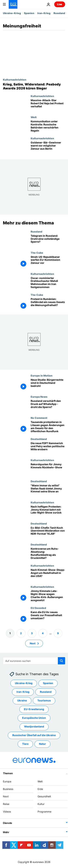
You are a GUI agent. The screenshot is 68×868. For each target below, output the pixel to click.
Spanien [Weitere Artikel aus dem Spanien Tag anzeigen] (48, 683)
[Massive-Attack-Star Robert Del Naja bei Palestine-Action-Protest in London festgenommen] (48, 105)
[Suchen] (34, 661)
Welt (34, 117)
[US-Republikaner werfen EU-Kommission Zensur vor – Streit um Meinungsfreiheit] (48, 262)
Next (6, 796)
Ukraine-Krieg (12, 13)
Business (8, 789)
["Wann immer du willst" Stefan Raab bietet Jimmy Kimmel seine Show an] (48, 490)
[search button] (61, 661)
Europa (7, 781)
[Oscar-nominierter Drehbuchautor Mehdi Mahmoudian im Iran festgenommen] (48, 283)
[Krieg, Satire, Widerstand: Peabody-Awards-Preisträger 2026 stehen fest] (34, 86)
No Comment (39, 418)
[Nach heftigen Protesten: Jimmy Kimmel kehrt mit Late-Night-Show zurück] (48, 511)
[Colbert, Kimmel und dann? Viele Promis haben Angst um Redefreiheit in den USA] (48, 575)
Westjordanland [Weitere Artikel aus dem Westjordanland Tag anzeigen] (34, 726)
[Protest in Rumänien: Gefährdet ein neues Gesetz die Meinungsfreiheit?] (48, 304)
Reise (6, 804)
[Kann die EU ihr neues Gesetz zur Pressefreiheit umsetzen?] (48, 617)
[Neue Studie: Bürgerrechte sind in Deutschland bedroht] (48, 385)
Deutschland (39, 439)
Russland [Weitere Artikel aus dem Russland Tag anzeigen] (46, 692)
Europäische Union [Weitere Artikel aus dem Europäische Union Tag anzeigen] (34, 718)
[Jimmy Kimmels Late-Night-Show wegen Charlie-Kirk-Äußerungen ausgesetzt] (48, 596)
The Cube (37, 253)
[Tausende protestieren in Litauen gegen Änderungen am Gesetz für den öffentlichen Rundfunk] (48, 427)
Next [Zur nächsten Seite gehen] (33, 643)
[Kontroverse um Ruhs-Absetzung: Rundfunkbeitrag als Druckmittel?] (48, 554)
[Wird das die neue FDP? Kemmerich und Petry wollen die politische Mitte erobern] (48, 448)
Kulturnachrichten (15, 80)
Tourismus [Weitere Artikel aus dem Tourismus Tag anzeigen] (44, 700)
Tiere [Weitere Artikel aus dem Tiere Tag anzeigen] (25, 744)
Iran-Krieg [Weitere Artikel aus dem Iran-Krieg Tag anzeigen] (23, 692)
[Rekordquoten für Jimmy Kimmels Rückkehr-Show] (48, 469)
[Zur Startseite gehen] (13, 4)
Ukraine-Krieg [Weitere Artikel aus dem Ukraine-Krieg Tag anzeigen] (24, 683)
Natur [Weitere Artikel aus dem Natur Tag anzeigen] (42, 744)
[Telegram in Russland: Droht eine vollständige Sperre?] (48, 241)
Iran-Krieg (44, 13)
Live (60, 4)
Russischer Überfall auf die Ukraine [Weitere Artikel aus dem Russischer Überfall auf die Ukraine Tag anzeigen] (34, 735)
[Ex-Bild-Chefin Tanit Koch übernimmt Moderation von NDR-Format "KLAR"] (48, 533)
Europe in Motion (42, 375)
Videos (7, 812)
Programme (44, 812)
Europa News (39, 397)
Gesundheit (44, 796)
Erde (40, 789)
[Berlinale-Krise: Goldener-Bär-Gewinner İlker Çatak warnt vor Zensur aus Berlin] (48, 147)
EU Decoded (38, 608)
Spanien (29, 13)
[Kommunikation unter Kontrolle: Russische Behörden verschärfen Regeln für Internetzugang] (48, 126)
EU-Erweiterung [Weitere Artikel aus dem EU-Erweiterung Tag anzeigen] (34, 709)
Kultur (41, 804)
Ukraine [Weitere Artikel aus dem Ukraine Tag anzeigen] (22, 700)
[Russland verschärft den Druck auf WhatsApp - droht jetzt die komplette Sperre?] (48, 406)
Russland (59, 13)
